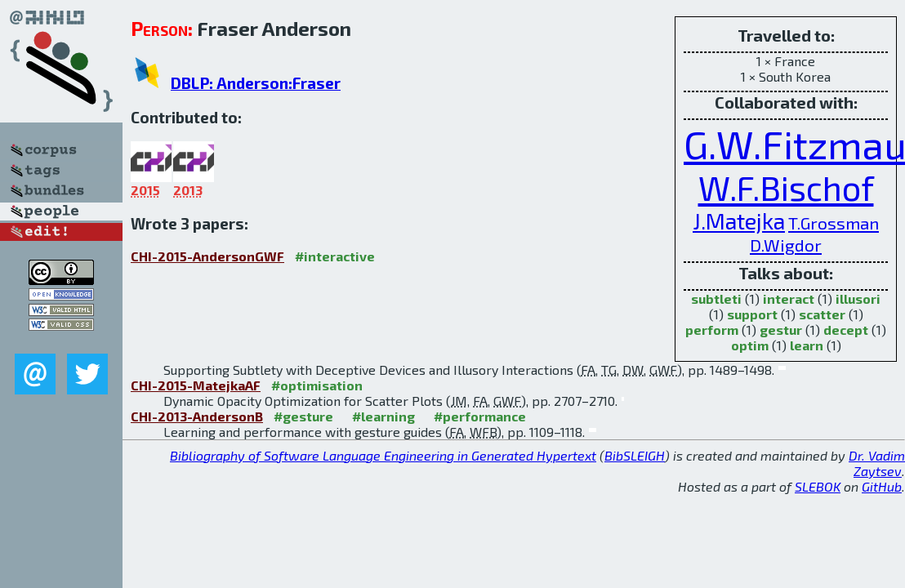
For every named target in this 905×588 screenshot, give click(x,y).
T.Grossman (834, 223)
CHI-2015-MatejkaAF (196, 385)
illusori (858, 298)
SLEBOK (818, 486)
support (752, 314)
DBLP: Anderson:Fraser (256, 83)
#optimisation (317, 385)
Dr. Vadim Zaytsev (877, 463)
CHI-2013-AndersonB (197, 416)
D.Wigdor (786, 245)
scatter (822, 314)
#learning (383, 416)
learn (807, 345)
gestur (781, 330)
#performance (480, 416)
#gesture (303, 416)
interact (789, 298)
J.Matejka (739, 221)
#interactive (335, 256)
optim (750, 345)
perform (712, 330)
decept (846, 330)
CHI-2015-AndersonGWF (207, 256)
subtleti (716, 298)
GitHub (882, 486)
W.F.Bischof (786, 187)
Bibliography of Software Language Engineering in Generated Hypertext (383, 455)
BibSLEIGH (635, 455)
